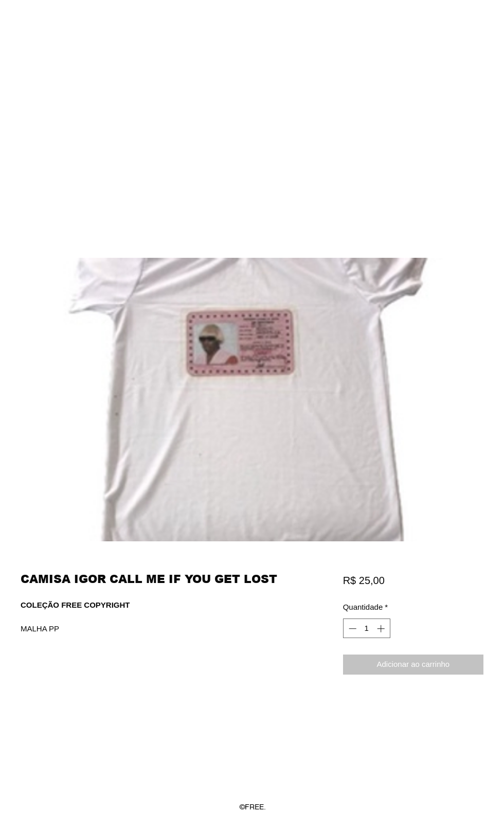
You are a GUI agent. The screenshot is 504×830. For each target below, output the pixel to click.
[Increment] (382, 629)
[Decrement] (352, 629)
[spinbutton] (366, 629)
